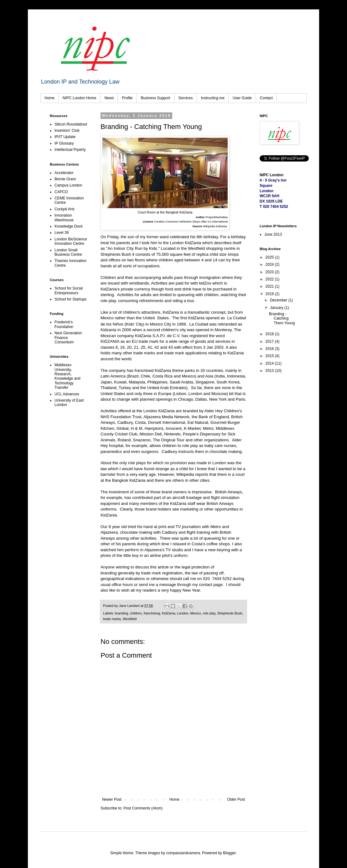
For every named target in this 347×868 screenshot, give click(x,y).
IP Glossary (64, 143)
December (279, 300)
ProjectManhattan (217, 217)
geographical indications (123, 579)
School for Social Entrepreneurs (69, 290)
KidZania (169, 613)
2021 (270, 286)
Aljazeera (109, 532)
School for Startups (70, 299)
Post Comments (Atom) (143, 808)
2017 (270, 342)
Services (186, 98)
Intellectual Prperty (70, 150)
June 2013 (273, 234)
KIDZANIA (110, 341)
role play (209, 613)
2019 (270, 294)
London (183, 613)
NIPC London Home (79, 98)
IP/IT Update (65, 137)
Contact (266, 98)
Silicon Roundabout (71, 124)
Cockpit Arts (65, 209)
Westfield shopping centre (212, 248)
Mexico (196, 613)
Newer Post (112, 799)
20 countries (212, 370)
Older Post (236, 799)
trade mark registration (162, 573)
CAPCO (61, 192)
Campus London (68, 185)
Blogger (229, 853)
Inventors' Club (67, 131)
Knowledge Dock (69, 226)
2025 (270, 257)
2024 (270, 265)
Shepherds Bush (230, 613)
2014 (270, 363)
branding (109, 573)
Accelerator (64, 173)
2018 (270, 334)
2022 (270, 279)
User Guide (242, 98)
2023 (270, 272)
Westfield (130, 619)
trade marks (112, 619)
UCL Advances (67, 394)
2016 (270, 349)
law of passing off (208, 573)
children (136, 613)
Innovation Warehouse (64, 218)
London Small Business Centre (68, 252)
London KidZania (185, 243)
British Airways (229, 492)
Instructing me (213, 98)
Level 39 (62, 233)
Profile (127, 98)
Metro (216, 527)
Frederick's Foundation (64, 324)
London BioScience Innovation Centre (71, 241)
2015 (270, 356)
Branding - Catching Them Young (282, 318)
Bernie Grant (65, 179)
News (109, 98)
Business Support (155, 98)
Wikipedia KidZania (215, 226)
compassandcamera (183, 853)
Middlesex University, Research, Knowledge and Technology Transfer (67, 376)
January (277, 308)
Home (49, 98)
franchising (152, 613)
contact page (211, 585)
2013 (270, 371)
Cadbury (169, 452)
